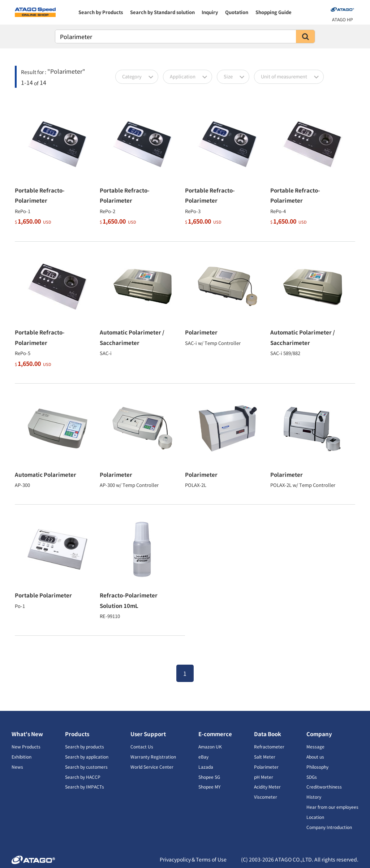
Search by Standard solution (162, 12)
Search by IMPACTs (85, 787)
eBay (203, 757)
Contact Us (142, 746)
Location (315, 817)
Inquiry (210, 12)
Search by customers (86, 767)
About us (315, 757)
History (314, 797)
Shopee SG (209, 777)
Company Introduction (329, 827)
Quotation (237, 12)
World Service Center (152, 767)
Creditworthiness (324, 787)
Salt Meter (265, 757)
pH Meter (264, 777)
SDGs (312, 777)
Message (315, 746)
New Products (26, 746)
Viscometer (266, 797)
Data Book (268, 734)
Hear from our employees (332, 807)
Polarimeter (266, 767)
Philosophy (317, 767)
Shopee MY (209, 787)
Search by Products (101, 12)
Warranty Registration (153, 757)
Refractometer (269, 746)
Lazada (206, 767)
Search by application (87, 757)
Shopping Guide (274, 12)
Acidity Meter (267, 787)
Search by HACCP (83, 777)
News (17, 767)
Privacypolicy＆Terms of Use (193, 859)
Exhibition (21, 757)
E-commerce (215, 734)
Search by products (85, 746)
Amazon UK (210, 746)
